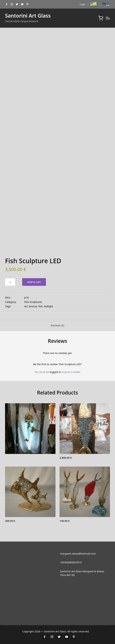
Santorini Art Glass (28, 16)
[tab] (57, 325)
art (26, 306)
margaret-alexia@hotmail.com (78, 554)
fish (41, 306)
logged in (55, 372)
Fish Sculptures (33, 302)
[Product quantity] (10, 282)
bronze (33, 306)
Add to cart (34, 282)
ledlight (49, 306)
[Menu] (108, 18)
